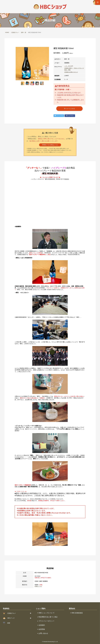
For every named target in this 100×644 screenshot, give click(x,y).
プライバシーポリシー (46, 621)
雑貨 (9, 623)
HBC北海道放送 (77, 613)
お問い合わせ (43, 633)
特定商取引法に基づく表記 (48, 617)
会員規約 (42, 625)
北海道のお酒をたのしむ (71, 72)
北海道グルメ (12, 613)
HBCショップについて (47, 613)
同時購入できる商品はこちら (50, 145)
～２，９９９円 (69, 66)
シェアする (70, 116)
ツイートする (59, 116)
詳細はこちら (38, 586)
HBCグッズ (11, 618)
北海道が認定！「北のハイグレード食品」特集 (74, 69)
